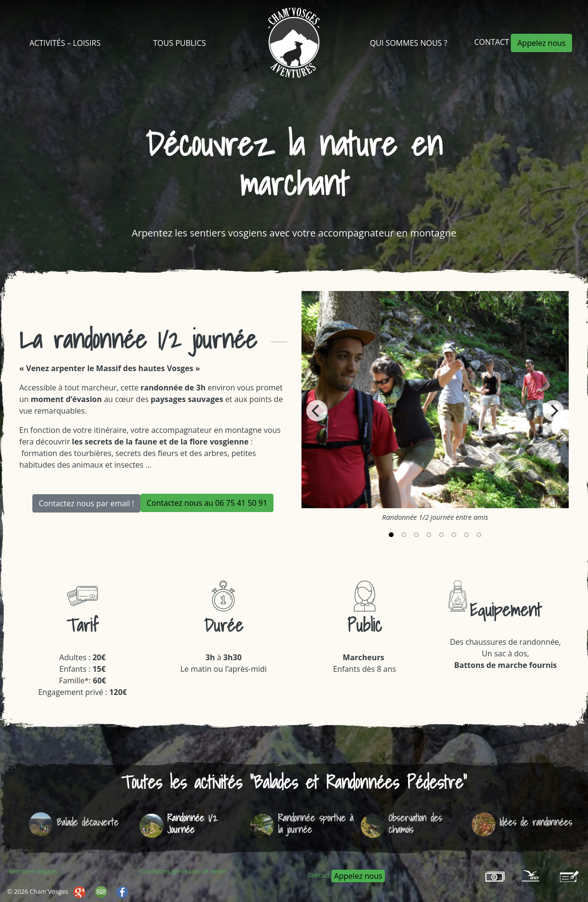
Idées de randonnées (536, 822)
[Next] (553, 411)
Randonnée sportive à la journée (315, 824)
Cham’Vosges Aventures (294, 43)
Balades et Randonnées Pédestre (358, 782)
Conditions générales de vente (182, 871)
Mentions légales (33, 871)
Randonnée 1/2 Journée (192, 824)
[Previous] (317, 411)
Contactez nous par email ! (86, 503)
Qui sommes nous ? (409, 43)
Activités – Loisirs (65, 43)
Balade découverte (87, 822)
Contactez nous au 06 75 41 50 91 (207, 503)
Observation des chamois (415, 824)
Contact (493, 42)
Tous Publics (180, 43)
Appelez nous (541, 43)
